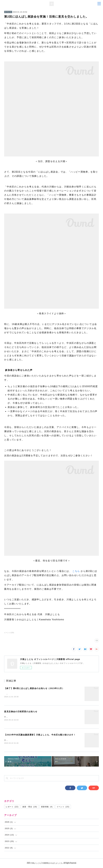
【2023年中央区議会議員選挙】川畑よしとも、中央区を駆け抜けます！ (40, 735)
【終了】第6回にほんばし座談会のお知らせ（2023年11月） (34, 688)
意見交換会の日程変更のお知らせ (21, 712)
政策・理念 (30, 807)
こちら (76, 571)
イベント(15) (9, 633)
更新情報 (47, 807)
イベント (8, 12)
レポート (12, 807)
